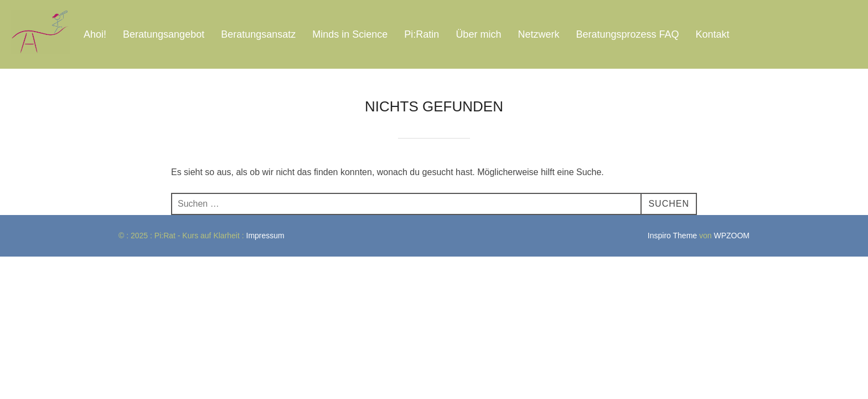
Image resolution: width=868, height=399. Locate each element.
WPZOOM (732, 236)
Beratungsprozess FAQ (627, 34)
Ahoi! (95, 34)
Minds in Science (350, 34)
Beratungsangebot (164, 34)
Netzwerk (538, 34)
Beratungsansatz (258, 34)
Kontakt (713, 34)
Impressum (267, 236)
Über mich (478, 34)
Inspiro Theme (672, 236)
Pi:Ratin (422, 34)
